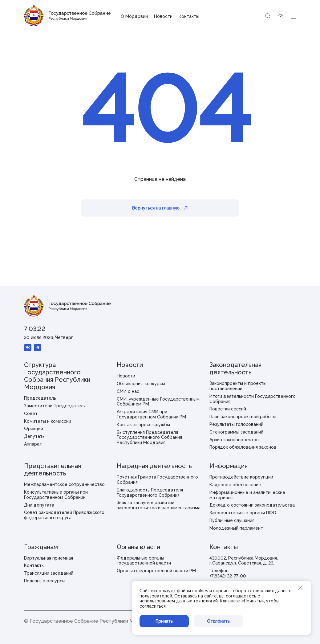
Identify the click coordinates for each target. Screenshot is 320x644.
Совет (31, 414)
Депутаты (35, 436)
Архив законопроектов (234, 440)
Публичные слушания (232, 520)
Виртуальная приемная (49, 558)
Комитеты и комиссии (48, 421)
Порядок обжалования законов (243, 447)
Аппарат (33, 444)
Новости (163, 16)
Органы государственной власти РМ (156, 571)
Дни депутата (39, 505)
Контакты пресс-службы (143, 425)
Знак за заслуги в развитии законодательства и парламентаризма (159, 505)
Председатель (40, 398)
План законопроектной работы (243, 417)
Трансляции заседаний (49, 573)
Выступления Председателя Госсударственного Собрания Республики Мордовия (149, 438)
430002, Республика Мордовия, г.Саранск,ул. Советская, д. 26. (244, 561)
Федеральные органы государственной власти (144, 561)
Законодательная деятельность (235, 369)
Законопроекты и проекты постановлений (238, 386)
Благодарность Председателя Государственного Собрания (150, 493)
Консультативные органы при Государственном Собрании (56, 495)
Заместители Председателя (55, 406)
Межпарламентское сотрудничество (64, 484)
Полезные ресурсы (45, 581)
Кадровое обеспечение (235, 485)
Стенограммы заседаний (236, 432)
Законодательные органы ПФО (243, 513)
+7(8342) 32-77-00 (228, 576)
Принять (164, 621)
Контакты (189, 16)
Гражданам (41, 547)
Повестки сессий (228, 409)
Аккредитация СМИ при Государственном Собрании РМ (151, 414)
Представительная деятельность (53, 470)
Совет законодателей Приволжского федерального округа (64, 515)
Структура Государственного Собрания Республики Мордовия (57, 376)
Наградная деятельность (154, 466)
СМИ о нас (128, 391)
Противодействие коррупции (241, 477)
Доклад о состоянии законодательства (252, 505)
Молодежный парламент (236, 528)
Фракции (34, 429)
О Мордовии (134, 16)
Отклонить (218, 621)
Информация (229, 466)
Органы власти (138, 547)
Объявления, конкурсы (141, 384)
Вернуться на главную (160, 208)
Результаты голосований (236, 424)
